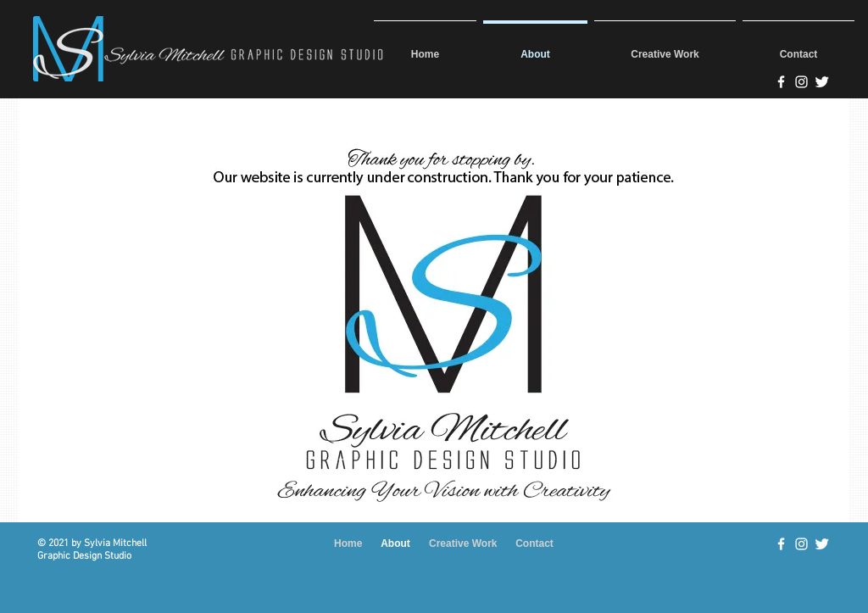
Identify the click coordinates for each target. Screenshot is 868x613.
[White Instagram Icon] (801, 544)
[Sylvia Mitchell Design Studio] (781, 82)
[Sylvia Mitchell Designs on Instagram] (801, 82)
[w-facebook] (781, 544)
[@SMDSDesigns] (822, 82)
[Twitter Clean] (822, 544)
